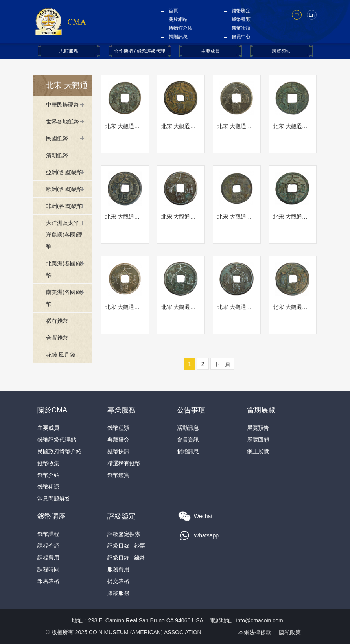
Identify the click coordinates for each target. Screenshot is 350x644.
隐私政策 (290, 632)
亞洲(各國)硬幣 (64, 172)
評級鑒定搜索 (124, 534)
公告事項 (191, 410)
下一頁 (222, 364)
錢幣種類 (241, 19)
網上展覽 (258, 451)
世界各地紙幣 (63, 121)
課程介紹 (48, 546)
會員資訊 (188, 440)
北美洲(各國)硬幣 (64, 269)
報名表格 (48, 581)
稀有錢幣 (57, 321)
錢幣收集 (48, 463)
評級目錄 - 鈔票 (126, 546)
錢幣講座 (52, 516)
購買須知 (281, 51)
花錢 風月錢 (61, 355)
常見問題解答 (54, 499)
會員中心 (241, 37)
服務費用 (118, 569)
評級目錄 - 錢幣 (126, 558)
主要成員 (210, 51)
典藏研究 (118, 440)
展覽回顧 (258, 440)
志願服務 (69, 51)
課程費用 (48, 558)
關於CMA (52, 410)
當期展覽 (261, 410)
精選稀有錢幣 (124, 463)
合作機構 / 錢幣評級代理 (140, 51)
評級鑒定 (122, 516)
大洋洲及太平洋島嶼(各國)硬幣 (64, 235)
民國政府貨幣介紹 (59, 451)
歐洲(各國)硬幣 (64, 189)
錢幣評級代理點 (57, 440)
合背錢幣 (57, 338)
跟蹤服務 (118, 593)
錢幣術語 (241, 28)
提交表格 (118, 581)
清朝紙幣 (57, 155)
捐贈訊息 (178, 37)
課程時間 (48, 569)
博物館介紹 (181, 28)
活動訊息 (188, 428)
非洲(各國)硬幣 (64, 206)
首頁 (173, 11)
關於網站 (178, 19)
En (312, 15)
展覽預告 (258, 428)
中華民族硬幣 (63, 105)
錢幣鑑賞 (118, 475)
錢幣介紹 (48, 475)
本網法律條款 (255, 632)
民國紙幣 (57, 138)
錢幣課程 (48, 534)
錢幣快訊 (118, 451)
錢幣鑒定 (241, 11)
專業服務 (122, 410)
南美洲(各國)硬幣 (64, 298)
